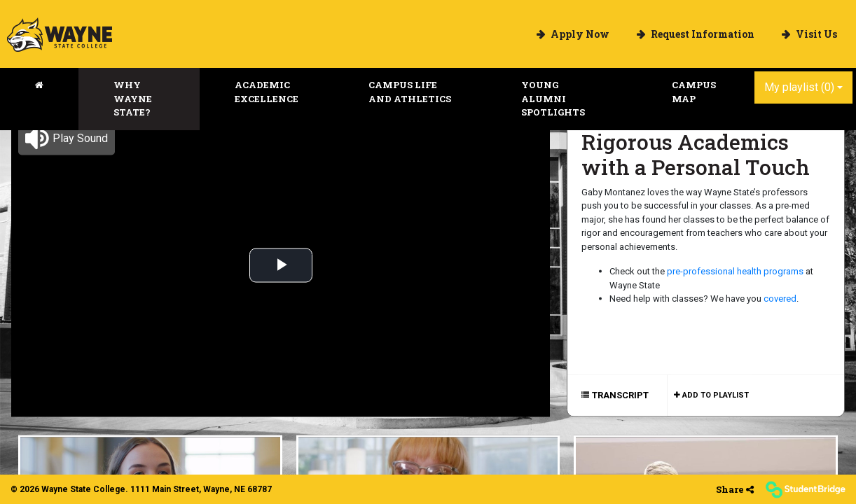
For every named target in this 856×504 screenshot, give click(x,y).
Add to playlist (715, 394)
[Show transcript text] (622, 395)
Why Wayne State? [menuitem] (133, 98)
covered (780, 299)
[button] (67, 138)
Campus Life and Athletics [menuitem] (410, 92)
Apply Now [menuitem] (579, 34)
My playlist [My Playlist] (799, 87)
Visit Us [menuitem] (815, 34)
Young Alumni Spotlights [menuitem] (553, 98)
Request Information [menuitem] (702, 34)
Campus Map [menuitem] (694, 92)
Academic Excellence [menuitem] (267, 92)
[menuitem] (60, 35)
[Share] (735, 490)
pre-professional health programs (735, 271)
